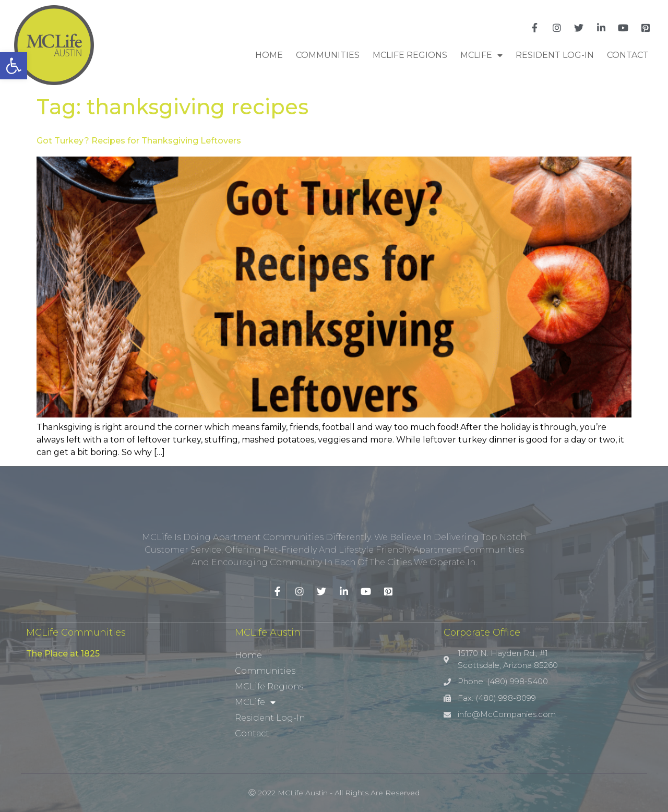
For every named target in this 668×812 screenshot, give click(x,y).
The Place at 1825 (63, 654)
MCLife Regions (410, 55)
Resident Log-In (555, 55)
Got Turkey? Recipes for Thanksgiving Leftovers (139, 141)
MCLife (481, 55)
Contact (628, 55)
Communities (328, 55)
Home (269, 55)
